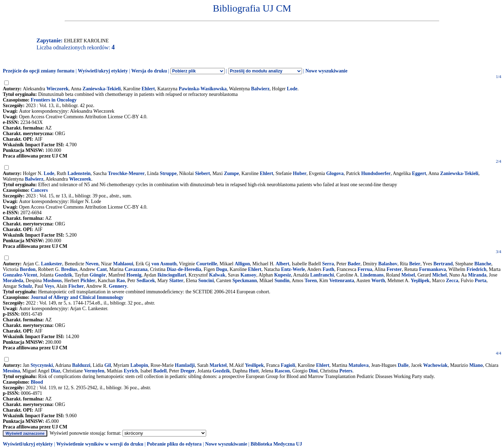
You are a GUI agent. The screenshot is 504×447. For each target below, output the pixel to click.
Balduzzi (81, 365)
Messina (11, 371)
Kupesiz (282, 275)
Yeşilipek (420, 281)
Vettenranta (342, 281)
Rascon (282, 371)
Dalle (403, 365)
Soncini (206, 281)
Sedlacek (146, 281)
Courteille (206, 264)
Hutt (254, 371)
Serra (328, 264)
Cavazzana (136, 269)
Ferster (394, 269)
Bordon (28, 269)
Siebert (202, 173)
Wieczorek (57, 89)
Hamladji (185, 365)
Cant (102, 269)
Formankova (432, 269)
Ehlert (148, 89)
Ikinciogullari (172, 275)
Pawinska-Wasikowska (203, 89)
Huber (300, 173)
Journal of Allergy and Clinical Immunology (77, 297)
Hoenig (134, 275)
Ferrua (365, 269)
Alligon (242, 264)
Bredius (69, 269)
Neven (92, 264)
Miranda (477, 275)
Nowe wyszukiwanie (326, 71)
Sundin (282, 281)
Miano (476, 365)
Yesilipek (254, 365)
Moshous (52, 281)
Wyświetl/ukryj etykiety (103, 71)
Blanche (483, 264)
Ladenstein (79, 173)
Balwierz (260, 89)
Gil (108, 365)
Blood (37, 382)
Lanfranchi (322, 275)
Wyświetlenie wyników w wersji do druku (100, 444)
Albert (283, 264)
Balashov (388, 264)
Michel (439, 275)
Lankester (52, 264)
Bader (354, 264)
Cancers (39, 190)
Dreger (188, 371)
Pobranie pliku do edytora (174, 444)
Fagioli (288, 365)
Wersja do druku (149, 71)
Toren (311, 281)
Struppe (168, 173)
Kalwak (217, 275)
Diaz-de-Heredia (184, 269)
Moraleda (13, 281)
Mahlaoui (123, 264)
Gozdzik (63, 275)
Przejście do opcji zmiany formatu (39, 71)
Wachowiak (435, 365)
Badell (160, 371)
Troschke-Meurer (126, 173)
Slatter (176, 281)
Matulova (359, 365)
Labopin (139, 365)
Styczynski (42, 365)
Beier (415, 264)
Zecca (452, 281)
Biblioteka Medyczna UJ (276, 444)
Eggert (419, 173)
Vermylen (94, 371)
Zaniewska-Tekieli (102, 89)
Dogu (222, 269)
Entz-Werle (293, 269)
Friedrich (477, 269)
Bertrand (443, 264)
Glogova (335, 173)
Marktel (218, 365)
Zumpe (232, 173)
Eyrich (131, 371)
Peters (346, 371)
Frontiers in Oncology (54, 100)
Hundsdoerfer (376, 173)
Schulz (25, 286)
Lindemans (372, 275)
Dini (313, 371)
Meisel (408, 275)
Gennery (118, 286)
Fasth (328, 269)
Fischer (76, 286)
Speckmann (245, 281)
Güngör (98, 275)
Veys (49, 286)
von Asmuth (164, 264)
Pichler (88, 281)
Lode (292, 89)
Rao (121, 281)
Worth (378, 281)
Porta (480, 281)
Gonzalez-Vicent (20, 275)
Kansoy (248, 275)
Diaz (55, 371)
